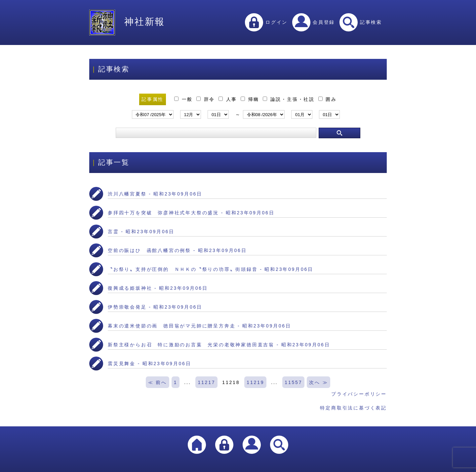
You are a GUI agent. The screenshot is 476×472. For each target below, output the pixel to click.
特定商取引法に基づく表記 (353, 408)
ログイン (266, 22)
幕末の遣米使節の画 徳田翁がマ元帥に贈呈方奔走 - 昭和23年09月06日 (199, 326)
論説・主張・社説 (290, 99)
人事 (229, 99)
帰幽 (251, 99)
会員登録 (314, 22)
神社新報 (127, 22)
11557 (293, 382)
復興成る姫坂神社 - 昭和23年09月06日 (158, 288)
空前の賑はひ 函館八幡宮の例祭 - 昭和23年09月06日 (177, 250)
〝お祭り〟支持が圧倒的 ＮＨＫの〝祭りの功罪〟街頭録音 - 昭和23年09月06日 (211, 269)
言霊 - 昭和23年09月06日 (141, 232)
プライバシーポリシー (359, 394)
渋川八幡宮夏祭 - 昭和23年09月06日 (155, 194)
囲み (328, 99)
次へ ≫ (318, 382)
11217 (206, 382)
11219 (255, 382)
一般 (185, 99)
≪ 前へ (158, 382)
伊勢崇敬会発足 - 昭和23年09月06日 (155, 307)
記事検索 (361, 22)
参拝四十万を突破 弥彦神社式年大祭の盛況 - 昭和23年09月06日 (191, 213)
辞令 (207, 99)
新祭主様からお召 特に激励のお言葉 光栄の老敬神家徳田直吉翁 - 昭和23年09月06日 (219, 345)
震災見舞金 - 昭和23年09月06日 (149, 364)
